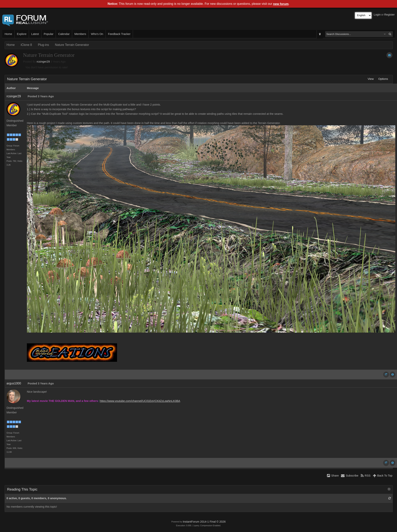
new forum (281, 4)
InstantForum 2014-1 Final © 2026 (204, 522)
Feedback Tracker (119, 34)
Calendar (64, 34)
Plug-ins (43, 45)
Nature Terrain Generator (72, 45)
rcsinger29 (43, 62)
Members (80, 34)
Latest (35, 34)
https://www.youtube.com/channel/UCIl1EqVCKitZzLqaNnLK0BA (140, 401)
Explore (22, 34)
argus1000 (14, 383)
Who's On (97, 34)
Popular (49, 34)
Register (389, 15)
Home (8, 34)
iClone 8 (26, 45)
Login (377, 15)
